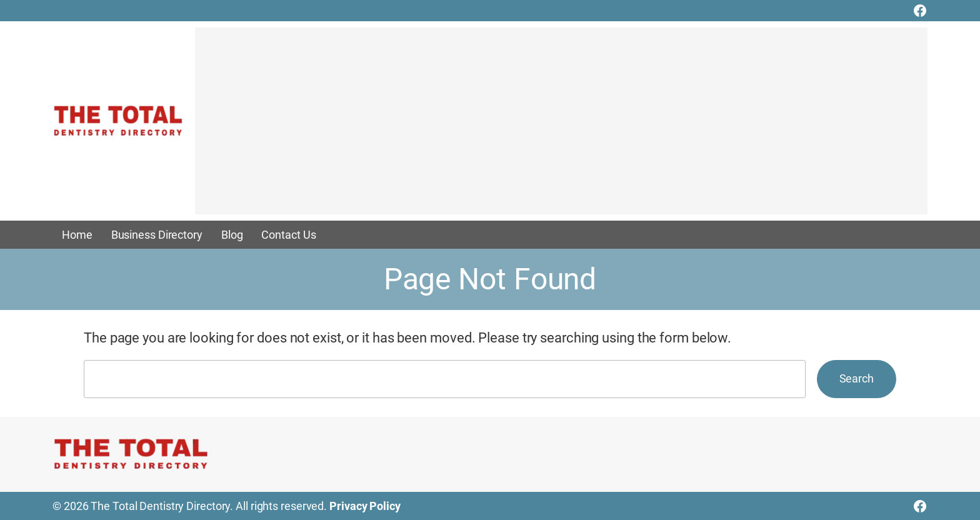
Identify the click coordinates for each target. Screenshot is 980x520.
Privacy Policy (365, 506)
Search (857, 378)
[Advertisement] (561, 127)
